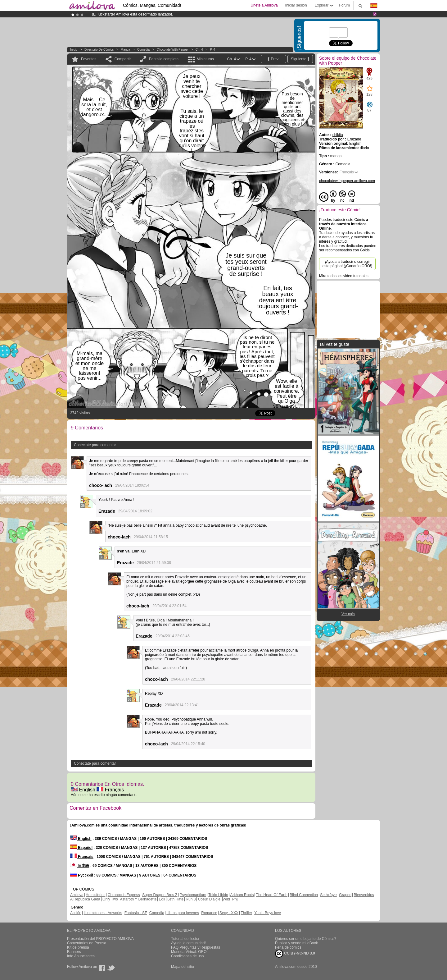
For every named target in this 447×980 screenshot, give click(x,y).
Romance (209, 913)
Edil (162, 899)
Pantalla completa (164, 59)
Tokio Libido (218, 895)
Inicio (74, 50)
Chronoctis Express (124, 895)
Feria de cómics (288, 947)
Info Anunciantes (81, 956)
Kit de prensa (78, 947)
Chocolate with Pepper (173, 50)
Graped (345, 895)
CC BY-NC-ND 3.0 (295, 954)
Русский (82, 875)
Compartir (123, 59)
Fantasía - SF (136, 913)
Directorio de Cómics (99, 50)
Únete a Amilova (264, 5)
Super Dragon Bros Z (160, 895)
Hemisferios (95, 895)
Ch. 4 (199, 50)
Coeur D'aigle (210, 899)
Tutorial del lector (185, 939)
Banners (74, 952)
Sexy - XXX (229, 913)
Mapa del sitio (183, 967)
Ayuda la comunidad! (188, 943)
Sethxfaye (328, 895)
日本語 (80, 866)
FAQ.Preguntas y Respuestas (196, 947)
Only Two (110, 899)
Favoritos (89, 59)
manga (126, 50)
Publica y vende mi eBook (296, 943)
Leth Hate (175, 899)
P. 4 (212, 50)
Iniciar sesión (296, 5)
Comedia (143, 50)
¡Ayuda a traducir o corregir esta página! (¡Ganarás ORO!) (348, 264)
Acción (76, 913)
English (83, 790)
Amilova (77, 895)
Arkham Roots (242, 895)
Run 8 (191, 899)
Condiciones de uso (187, 956)
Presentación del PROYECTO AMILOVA (100, 939)
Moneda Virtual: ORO (189, 952)
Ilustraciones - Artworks (103, 913)
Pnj (235, 899)
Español (81, 848)
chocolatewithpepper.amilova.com (347, 181)
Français (110, 790)
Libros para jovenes (183, 913)
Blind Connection (304, 895)
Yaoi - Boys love (268, 913)
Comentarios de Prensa (87, 943)
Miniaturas (205, 59)
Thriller (246, 913)
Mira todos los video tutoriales (344, 276)
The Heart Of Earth (272, 895)
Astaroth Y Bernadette (138, 899)
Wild (226, 899)
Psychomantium (193, 895)
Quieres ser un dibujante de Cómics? (306, 939)
